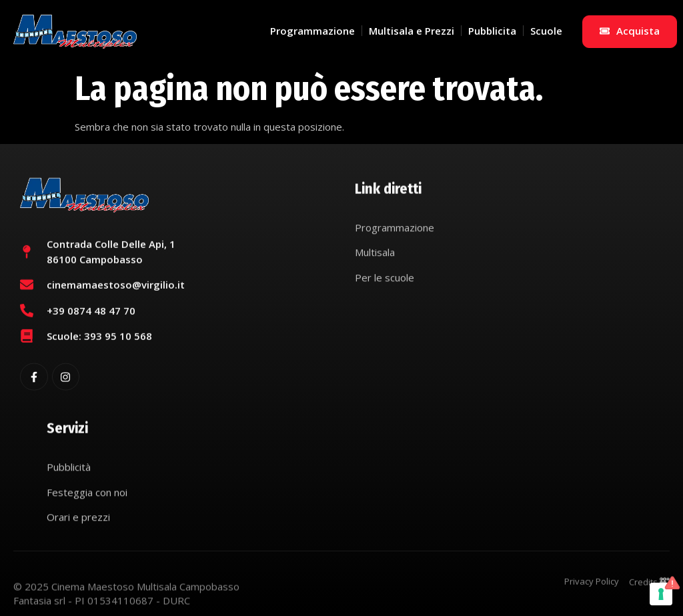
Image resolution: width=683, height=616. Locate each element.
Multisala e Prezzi (412, 31)
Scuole (546, 31)
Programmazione (312, 31)
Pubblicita (492, 31)
